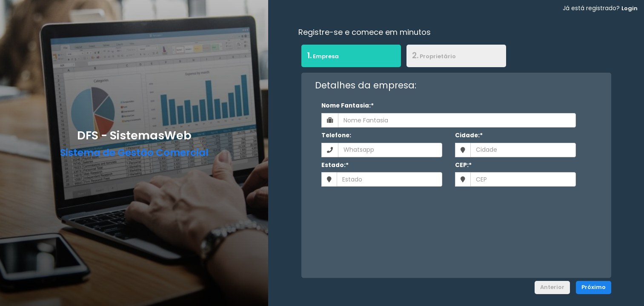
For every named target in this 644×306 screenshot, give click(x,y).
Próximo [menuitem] (594, 287)
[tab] (351, 57)
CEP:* (463, 165)
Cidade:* (469, 135)
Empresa (320, 55)
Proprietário (434, 55)
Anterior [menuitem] (552, 287)
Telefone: (336, 135)
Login (630, 8)
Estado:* (335, 165)
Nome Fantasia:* (348, 106)
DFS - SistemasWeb (134, 135)
